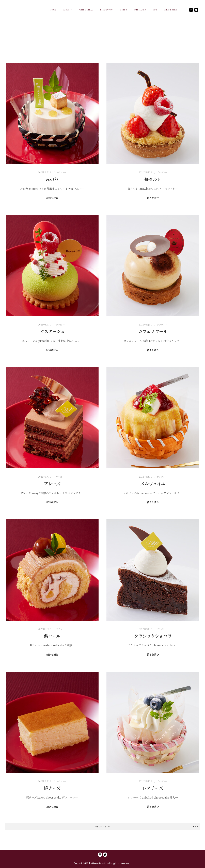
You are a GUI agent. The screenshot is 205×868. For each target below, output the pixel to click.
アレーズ (52, 483)
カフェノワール (153, 331)
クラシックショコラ (153, 636)
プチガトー (61, 172)
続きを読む (52, 198)
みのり (52, 179)
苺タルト (153, 179)
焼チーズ (52, 788)
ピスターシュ (52, 331)
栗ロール (52, 636)
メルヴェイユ (153, 483)
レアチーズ (153, 788)
